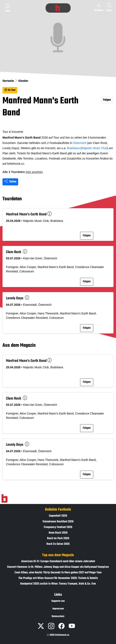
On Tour (10, 90)
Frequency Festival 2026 (58, 527)
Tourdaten (12, 199)
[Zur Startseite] (4, 499)
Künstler (23, 81)
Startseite (8, 81)
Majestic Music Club (94, 148)
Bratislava (73, 148)
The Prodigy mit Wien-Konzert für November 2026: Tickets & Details (58, 578)
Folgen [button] (107, 100)
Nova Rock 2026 (58, 533)
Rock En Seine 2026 (58, 544)
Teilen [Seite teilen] (10, 182)
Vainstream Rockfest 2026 (58, 522)
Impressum (58, 609)
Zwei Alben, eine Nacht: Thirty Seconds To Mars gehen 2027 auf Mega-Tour (58, 573)
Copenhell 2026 (58, 516)
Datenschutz (58, 616)
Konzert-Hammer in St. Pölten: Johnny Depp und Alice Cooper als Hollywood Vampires (58, 567)
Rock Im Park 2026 (58, 538)
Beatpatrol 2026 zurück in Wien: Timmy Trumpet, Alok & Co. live (58, 584)
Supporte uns (58, 601)
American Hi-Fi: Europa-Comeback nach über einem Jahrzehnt (58, 561)
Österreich (80, 143)
